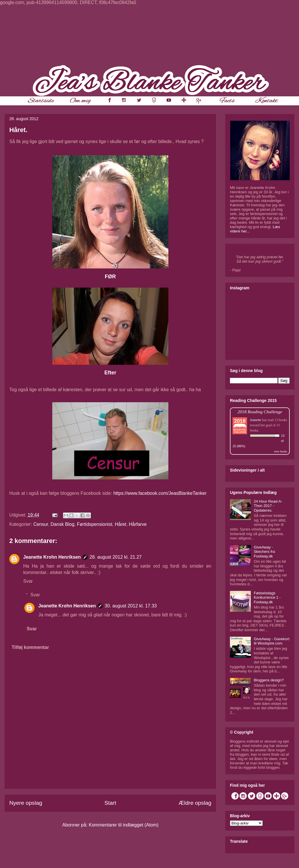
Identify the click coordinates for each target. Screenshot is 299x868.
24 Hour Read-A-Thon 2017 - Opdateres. (268, 506)
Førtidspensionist (95, 524)
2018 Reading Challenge (260, 412)
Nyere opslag (26, 803)
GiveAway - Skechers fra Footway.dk (264, 552)
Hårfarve (138, 524)
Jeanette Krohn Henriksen (52, 557)
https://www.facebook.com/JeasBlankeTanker (160, 493)
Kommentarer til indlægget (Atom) (124, 825)
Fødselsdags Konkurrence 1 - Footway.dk (267, 598)
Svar (28, 581)
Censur (41, 524)
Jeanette (256, 420)
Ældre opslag (195, 803)
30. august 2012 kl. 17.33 (131, 606)
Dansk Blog (62, 524)
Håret (121, 524)
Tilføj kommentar (30, 647)
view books (280, 451)
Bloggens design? (269, 680)
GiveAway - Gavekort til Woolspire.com (272, 641)
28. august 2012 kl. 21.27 (116, 557)
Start (110, 803)
